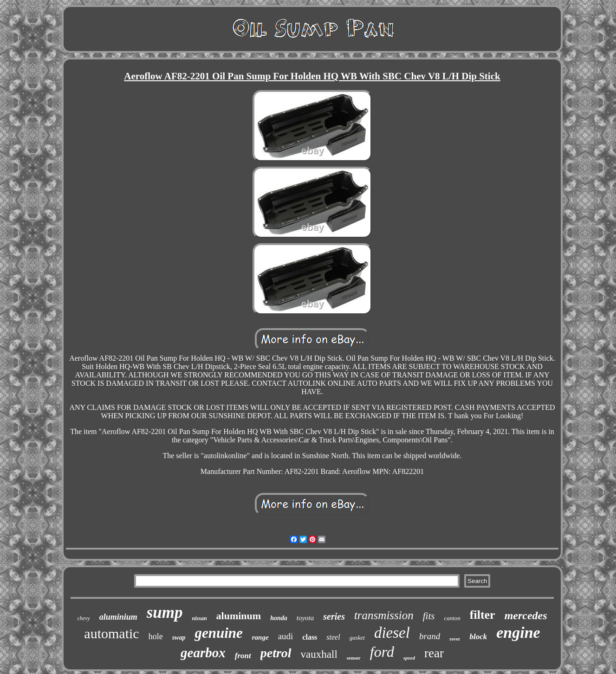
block (478, 637)
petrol (276, 653)
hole (156, 636)
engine (518, 632)
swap (179, 638)
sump (165, 612)
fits (429, 616)
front (243, 656)
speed (409, 658)
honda (279, 618)
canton (452, 618)
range (260, 637)
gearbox (203, 653)
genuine (218, 633)
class (310, 637)
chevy (83, 618)
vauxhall (319, 654)
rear (434, 653)
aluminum (239, 616)
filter (483, 615)
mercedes (526, 616)
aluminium (118, 617)
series (334, 616)
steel (333, 637)
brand (430, 636)
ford (382, 652)
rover (455, 639)
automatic (111, 633)
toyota (305, 618)
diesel (392, 633)
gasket (357, 638)
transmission (384, 615)
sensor (354, 658)
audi (286, 636)
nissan (200, 618)
